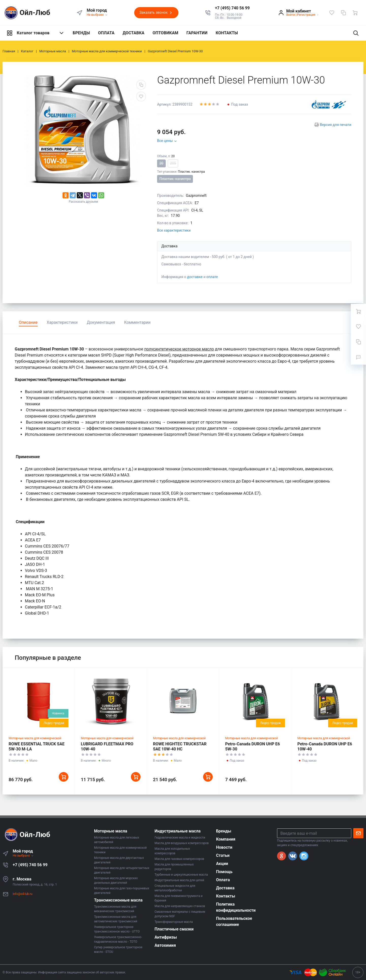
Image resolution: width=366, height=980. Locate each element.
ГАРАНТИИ (197, 33)
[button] (232, 8)
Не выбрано (97, 15)
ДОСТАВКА (133, 33)
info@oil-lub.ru (22, 894)
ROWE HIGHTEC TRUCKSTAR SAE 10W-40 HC (180, 746)
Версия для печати (335, 125)
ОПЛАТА (106, 33)
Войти (291, 15)
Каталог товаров (36, 33)
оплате (212, 277)
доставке (195, 277)
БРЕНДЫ (81, 33)
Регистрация (306, 15)
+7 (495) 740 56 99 (30, 865)
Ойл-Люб (26, 13)
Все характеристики (174, 230)
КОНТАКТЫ (227, 33)
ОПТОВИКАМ (165, 33)
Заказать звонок (156, 13)
